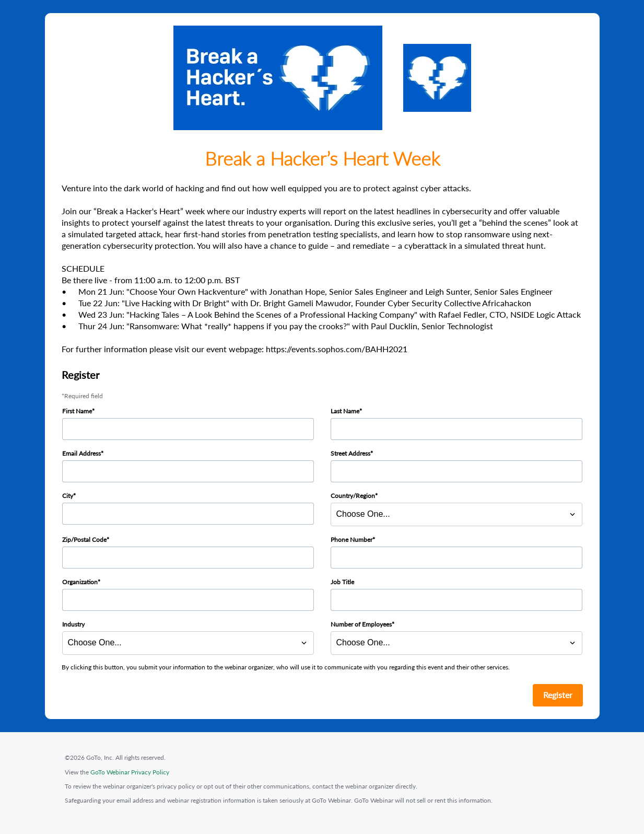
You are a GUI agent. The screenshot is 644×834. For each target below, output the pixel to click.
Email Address (81, 453)
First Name (77, 411)
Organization (80, 582)
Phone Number (352, 540)
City (68, 496)
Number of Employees (361, 624)
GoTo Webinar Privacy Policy (130, 772)
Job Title (342, 582)
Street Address (350, 453)
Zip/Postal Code (84, 540)
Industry (73, 624)
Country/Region (353, 496)
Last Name (345, 411)
